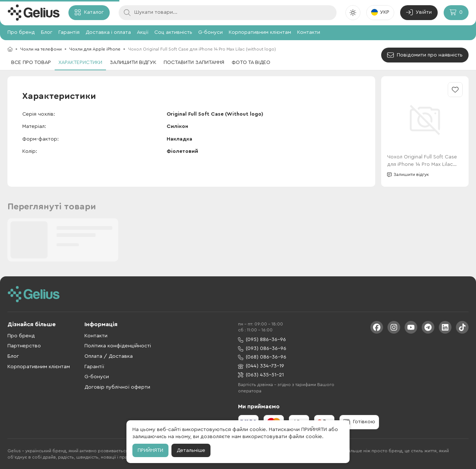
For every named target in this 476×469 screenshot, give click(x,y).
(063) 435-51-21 (261, 375)
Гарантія (69, 32)
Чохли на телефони (41, 49)
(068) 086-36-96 (262, 357)
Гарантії (94, 367)
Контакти (309, 32)
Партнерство (24, 346)
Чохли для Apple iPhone (95, 49)
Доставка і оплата (108, 32)
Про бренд (21, 32)
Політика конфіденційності (118, 346)
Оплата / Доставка (109, 356)
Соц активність (173, 32)
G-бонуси (210, 32)
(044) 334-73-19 (261, 366)
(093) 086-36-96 (262, 349)
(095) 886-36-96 (262, 340)
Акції (143, 32)
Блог (47, 32)
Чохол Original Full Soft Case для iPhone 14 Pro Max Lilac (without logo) (422, 161)
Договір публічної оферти (117, 387)
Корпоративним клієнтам (260, 32)
